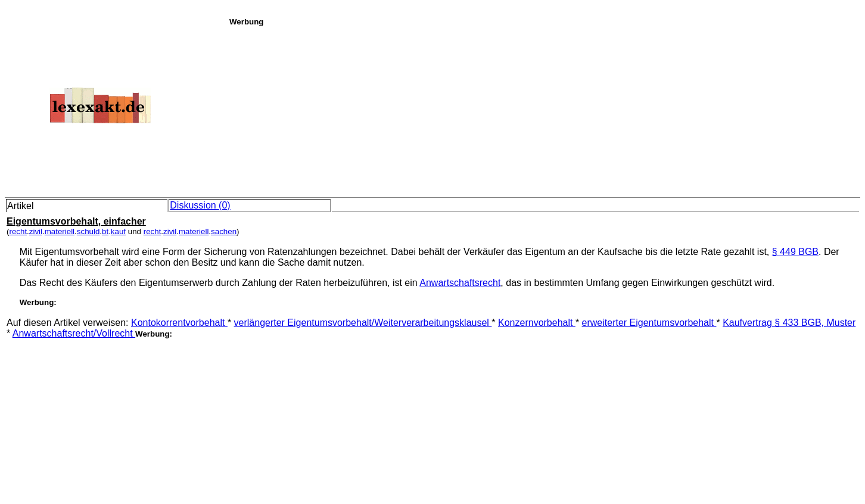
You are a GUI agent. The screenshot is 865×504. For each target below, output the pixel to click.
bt (105, 231)
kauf (118, 231)
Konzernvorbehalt (537, 323)
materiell (60, 231)
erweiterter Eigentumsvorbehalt (649, 323)
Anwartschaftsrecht (460, 283)
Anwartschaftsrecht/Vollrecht (74, 333)
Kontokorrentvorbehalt (179, 323)
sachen (224, 231)
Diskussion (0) (200, 205)
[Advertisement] (544, 110)
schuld (88, 231)
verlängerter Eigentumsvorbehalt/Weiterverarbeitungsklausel (363, 323)
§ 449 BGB (795, 252)
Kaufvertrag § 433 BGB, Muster (789, 323)
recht (18, 231)
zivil (36, 231)
